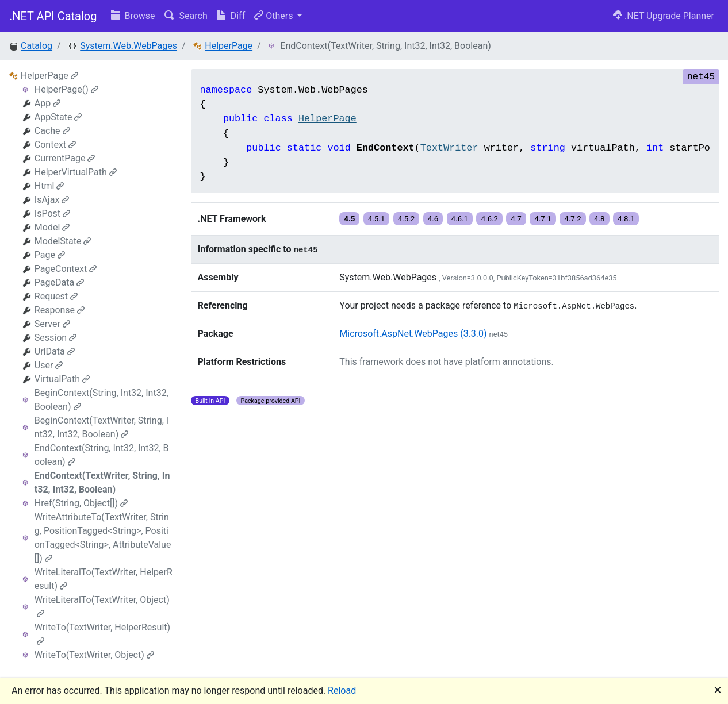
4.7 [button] (516, 219)
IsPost (52, 213)
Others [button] (275, 16)
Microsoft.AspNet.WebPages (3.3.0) (413, 334)
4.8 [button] (599, 219)
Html (49, 186)
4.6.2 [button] (489, 219)
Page (50, 255)
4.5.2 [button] (407, 219)
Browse (133, 16)
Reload (342, 690)
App (47, 103)
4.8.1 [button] (626, 219)
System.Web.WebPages (129, 46)
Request (56, 296)
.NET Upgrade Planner (664, 16)
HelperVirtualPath (76, 172)
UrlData (55, 351)
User (49, 365)
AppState (58, 117)
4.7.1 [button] (543, 219)
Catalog (37, 46)
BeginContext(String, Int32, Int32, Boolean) (101, 400)
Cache (52, 131)
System (275, 90)
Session (55, 338)
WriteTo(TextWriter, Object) (94, 655)
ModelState (63, 241)
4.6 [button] (433, 219)
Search (186, 16)
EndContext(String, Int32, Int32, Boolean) (102, 455)
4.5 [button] (349, 219)
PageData (59, 282)
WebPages (345, 90)
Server (52, 324)
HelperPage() (66, 89)
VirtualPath (62, 379)
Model (52, 227)
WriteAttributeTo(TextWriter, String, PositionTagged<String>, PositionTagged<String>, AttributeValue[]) (103, 538)
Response (60, 310)
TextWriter (449, 148)
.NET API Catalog (53, 16)
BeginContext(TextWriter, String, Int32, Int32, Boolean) (101, 427)
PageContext (66, 269)
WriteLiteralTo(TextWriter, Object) (102, 606)
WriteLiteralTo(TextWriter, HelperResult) (104, 579)
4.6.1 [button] (460, 219)
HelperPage (229, 46)
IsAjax (52, 200)
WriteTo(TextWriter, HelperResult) (102, 634)
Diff (231, 16)
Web (307, 90)
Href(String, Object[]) (81, 503)
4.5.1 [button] (377, 219)
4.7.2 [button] (573, 219)
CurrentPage (65, 158)
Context (55, 145)
